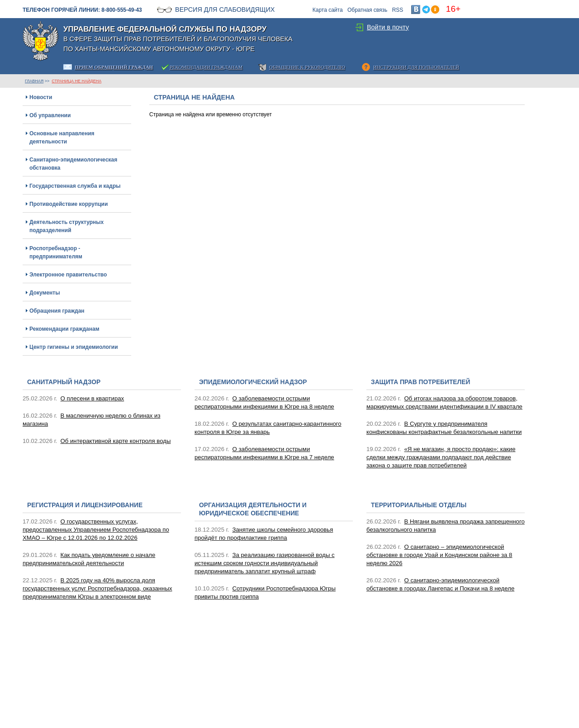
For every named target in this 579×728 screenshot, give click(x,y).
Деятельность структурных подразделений (66, 226)
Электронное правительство (68, 275)
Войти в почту (388, 27)
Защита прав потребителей (420, 382)
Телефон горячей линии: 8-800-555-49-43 (82, 10)
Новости (41, 97)
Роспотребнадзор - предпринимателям (56, 252)
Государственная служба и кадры (75, 186)
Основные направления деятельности (62, 138)
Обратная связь (367, 10)
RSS (398, 10)
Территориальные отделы (419, 505)
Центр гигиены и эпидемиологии (74, 347)
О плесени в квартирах (93, 398)
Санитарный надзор (64, 382)
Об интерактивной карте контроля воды (116, 441)
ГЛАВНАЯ (34, 81)
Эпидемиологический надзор (253, 382)
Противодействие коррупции (69, 204)
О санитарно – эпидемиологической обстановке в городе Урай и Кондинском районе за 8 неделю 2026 (439, 555)
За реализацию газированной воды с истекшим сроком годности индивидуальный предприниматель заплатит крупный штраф (265, 563)
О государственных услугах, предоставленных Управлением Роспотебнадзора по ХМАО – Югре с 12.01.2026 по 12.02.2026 (96, 530)
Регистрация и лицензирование (85, 505)
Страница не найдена (76, 81)
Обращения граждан (57, 311)
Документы (45, 293)
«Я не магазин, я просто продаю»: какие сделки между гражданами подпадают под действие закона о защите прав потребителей (441, 457)
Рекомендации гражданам (64, 329)
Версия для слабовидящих (225, 10)
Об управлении (50, 115)
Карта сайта (328, 10)
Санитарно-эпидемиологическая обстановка (73, 164)
